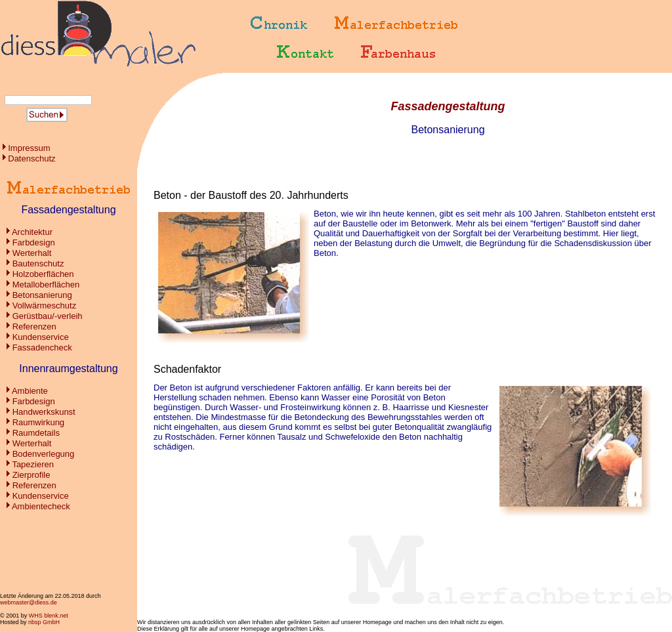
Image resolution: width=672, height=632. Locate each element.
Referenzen (34, 327)
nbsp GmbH (44, 622)
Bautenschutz (38, 263)
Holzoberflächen (43, 274)
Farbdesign (34, 242)
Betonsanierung (42, 295)
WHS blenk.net (49, 616)
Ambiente (30, 391)
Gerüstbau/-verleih (48, 316)
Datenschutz (31, 158)
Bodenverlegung (44, 454)
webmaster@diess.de (29, 602)
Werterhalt (32, 253)
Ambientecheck (41, 506)
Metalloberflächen (46, 284)
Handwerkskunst (44, 412)
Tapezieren (33, 464)
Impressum (29, 148)
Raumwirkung (38, 422)
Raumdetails (36, 433)
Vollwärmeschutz (45, 305)
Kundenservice (41, 337)
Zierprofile (31, 475)
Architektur (32, 232)
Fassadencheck (42, 348)
